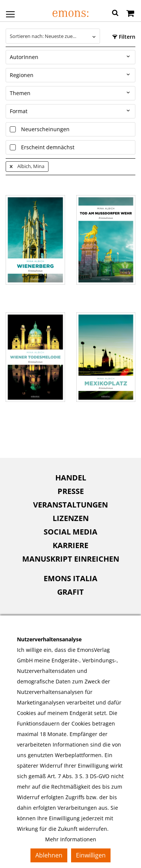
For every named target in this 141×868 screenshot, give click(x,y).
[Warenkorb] (130, 14)
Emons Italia (70, 578)
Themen (20, 93)
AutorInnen (24, 57)
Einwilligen (91, 855)
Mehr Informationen (71, 839)
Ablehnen (49, 855)
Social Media (70, 532)
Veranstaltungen (70, 505)
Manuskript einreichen (71, 559)
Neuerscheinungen (45, 129)
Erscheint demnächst (48, 147)
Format (19, 111)
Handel (71, 478)
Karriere (70, 545)
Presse (71, 491)
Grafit (70, 592)
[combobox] (53, 36)
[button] (115, 14)
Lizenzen (71, 518)
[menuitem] (70, 478)
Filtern (124, 37)
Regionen (22, 75)
